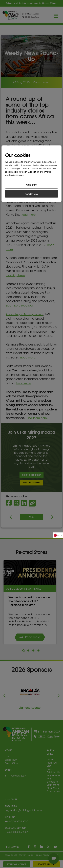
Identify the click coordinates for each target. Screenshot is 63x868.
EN (57, 535)
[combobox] (58, 535)
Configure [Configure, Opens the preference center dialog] (32, 185)
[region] (31, 174)
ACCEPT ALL (32, 194)
